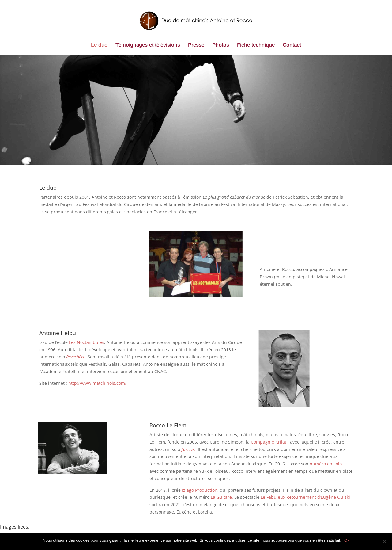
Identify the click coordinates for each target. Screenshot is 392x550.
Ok (347, 540)
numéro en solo (326, 464)
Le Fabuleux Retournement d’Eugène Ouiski (305, 497)
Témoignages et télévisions (148, 45)
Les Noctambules (87, 342)
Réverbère (76, 357)
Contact (292, 45)
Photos (221, 45)
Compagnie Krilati (269, 442)
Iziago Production (200, 490)
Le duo (99, 45)
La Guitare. (222, 497)
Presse (196, 45)
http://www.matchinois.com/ (97, 383)
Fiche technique (256, 45)
